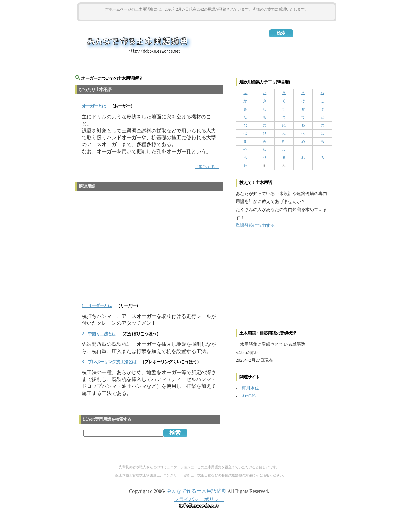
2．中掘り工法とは (99, 334)
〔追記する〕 (207, 167)
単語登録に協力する (255, 225)
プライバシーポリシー (199, 499)
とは (94, 106)
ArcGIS (249, 396)
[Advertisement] (207, 16)
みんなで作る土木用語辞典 (197, 491)
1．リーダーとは (97, 306)
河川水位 (250, 388)
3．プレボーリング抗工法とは (109, 362)
